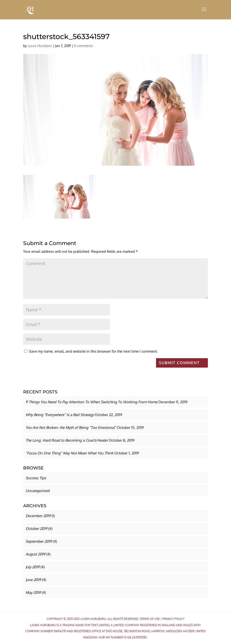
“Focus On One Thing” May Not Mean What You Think (69, 453)
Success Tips (36, 478)
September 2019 (39, 541)
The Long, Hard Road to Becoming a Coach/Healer (67, 440)
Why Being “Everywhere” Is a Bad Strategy (60, 415)
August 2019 (35, 554)
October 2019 (36, 529)
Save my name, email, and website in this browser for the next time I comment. (93, 351)
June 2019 (33, 580)
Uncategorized (37, 491)
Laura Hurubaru (40, 46)
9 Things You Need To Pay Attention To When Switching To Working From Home (92, 402)
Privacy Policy (173, 619)
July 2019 (33, 567)
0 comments (84, 46)
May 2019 (33, 593)
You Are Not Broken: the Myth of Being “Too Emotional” (71, 428)
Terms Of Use (150, 619)
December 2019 (38, 516)
